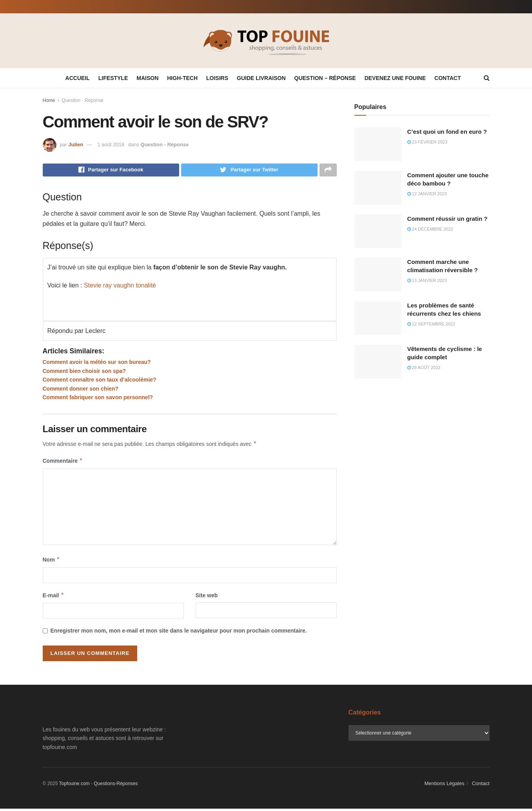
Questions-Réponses (116, 786)
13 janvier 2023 (427, 280)
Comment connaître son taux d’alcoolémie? (100, 382)
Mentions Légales (445, 786)
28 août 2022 (424, 367)
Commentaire (63, 463)
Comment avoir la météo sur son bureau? (97, 364)
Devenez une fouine (395, 78)
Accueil (78, 78)
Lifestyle (113, 78)
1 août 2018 (111, 145)
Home (49, 100)
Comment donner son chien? (81, 391)
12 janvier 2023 (427, 194)
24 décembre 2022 (430, 229)
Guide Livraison (261, 78)
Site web (207, 597)
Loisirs (217, 78)
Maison (147, 78)
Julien (76, 145)
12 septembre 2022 (431, 324)
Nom (52, 562)
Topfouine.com (74, 786)
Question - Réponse (83, 100)
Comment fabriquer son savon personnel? (98, 400)
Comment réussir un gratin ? (448, 219)
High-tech (182, 78)
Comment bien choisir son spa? (84, 373)
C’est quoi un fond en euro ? (447, 132)
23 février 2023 (428, 142)
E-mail (54, 597)
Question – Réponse (325, 78)
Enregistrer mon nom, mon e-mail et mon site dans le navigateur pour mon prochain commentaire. (179, 633)
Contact (448, 78)
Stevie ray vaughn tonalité (120, 288)
